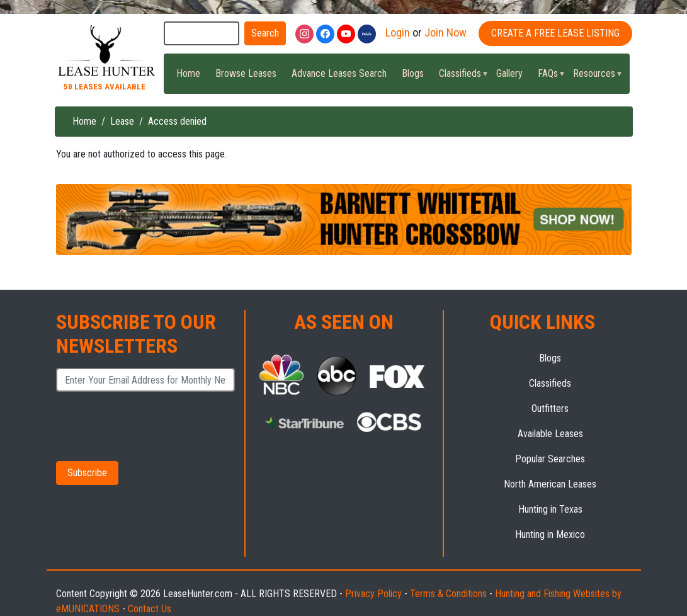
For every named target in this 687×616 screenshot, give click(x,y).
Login (398, 32)
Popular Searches (550, 459)
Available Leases (550, 434)
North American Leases (550, 484)
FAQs (548, 77)
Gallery (509, 73)
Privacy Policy (373, 594)
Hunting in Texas (550, 509)
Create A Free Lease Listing (555, 33)
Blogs (413, 73)
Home (188, 73)
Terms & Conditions (448, 594)
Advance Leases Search (339, 73)
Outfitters (550, 408)
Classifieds (460, 77)
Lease (122, 121)
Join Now (446, 32)
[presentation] (134, 422)
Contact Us (150, 609)
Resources (594, 77)
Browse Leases (246, 73)
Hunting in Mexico (550, 534)
